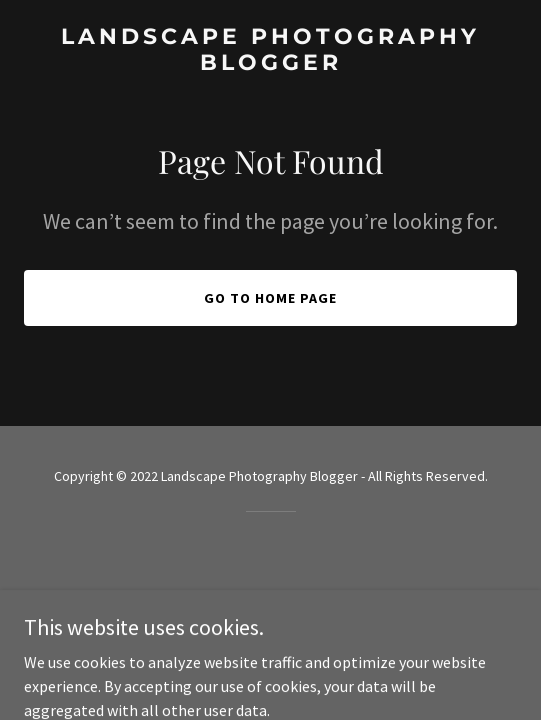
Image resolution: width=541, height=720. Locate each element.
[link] (270, 64)
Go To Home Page (270, 298)
